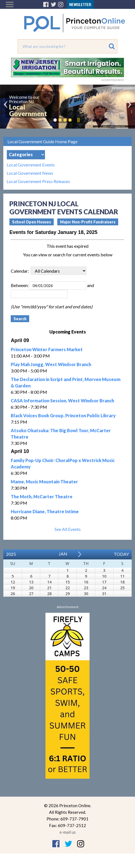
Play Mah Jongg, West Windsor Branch (51, 364)
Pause (78, 120)
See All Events (68, 529)
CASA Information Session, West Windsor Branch (62, 401)
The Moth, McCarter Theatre (42, 496)
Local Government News (30, 173)
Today (121, 554)
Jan (63, 554)
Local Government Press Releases (38, 181)
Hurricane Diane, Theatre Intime (45, 511)
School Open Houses (32, 222)
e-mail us (68, 832)
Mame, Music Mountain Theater (44, 482)
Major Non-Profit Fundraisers (88, 222)
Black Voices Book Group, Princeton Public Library (63, 415)
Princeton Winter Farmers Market (47, 349)
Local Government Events (31, 165)
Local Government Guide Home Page (42, 141)
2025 (11, 554)
